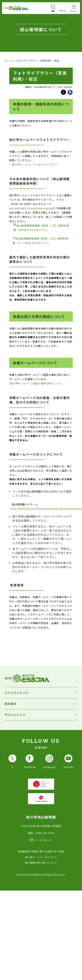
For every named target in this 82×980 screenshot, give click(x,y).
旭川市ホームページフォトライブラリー (35, 164)
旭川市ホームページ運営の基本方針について (36, 383)
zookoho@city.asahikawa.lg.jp (31, 208)
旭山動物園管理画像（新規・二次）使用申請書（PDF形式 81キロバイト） (41, 228)
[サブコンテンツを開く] (41, 715)
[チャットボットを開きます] (73, 970)
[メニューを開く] (74, 8)
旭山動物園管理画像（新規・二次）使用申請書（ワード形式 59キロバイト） (40, 240)
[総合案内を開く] (41, 704)
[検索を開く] (53, 8)
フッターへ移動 (0, 0)
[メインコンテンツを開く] (41, 693)
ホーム (8, 61)
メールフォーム (43, 840)
